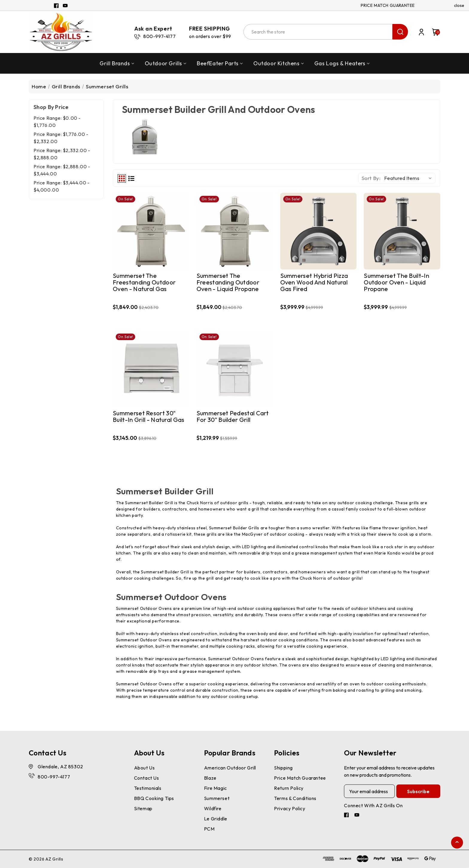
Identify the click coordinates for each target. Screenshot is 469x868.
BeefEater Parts (220, 63)
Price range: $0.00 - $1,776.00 (57, 122)
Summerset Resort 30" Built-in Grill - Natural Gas (149, 417)
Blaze (210, 778)
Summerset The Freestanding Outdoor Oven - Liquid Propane (228, 282)
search (400, 32)
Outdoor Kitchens (278, 63)
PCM (209, 829)
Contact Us (147, 778)
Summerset (217, 798)
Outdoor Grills (165, 63)
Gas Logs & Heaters (342, 63)
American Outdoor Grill (230, 768)
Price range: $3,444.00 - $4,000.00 (61, 186)
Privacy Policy (290, 808)
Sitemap (143, 808)
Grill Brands (117, 63)
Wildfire (213, 808)
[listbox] (409, 178)
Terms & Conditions (295, 798)
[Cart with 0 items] (433, 32)
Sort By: (371, 178)
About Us (144, 768)
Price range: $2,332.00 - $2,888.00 (62, 154)
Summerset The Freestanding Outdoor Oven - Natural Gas (144, 282)
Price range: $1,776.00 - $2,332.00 (61, 138)
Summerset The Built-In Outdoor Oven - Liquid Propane (396, 282)
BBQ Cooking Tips (154, 798)
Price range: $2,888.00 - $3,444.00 (62, 170)
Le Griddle (216, 819)
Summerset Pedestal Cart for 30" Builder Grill (233, 417)
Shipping (283, 768)
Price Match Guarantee (300, 778)
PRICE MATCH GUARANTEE (388, 5)
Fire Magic (216, 788)
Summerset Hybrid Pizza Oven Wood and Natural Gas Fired (314, 282)
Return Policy (289, 788)
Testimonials (148, 788)
